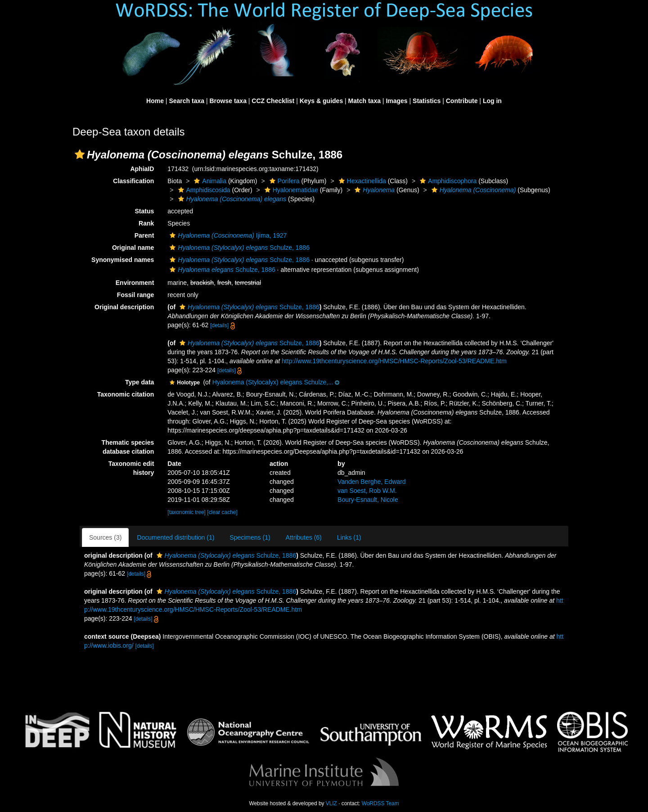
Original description (124, 307)
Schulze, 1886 (238, 248)
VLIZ (331, 803)
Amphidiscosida (203, 190)
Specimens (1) (250, 537)
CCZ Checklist (273, 101)
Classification (133, 181)
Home (155, 101)
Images (396, 101)
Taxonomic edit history (131, 468)
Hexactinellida (361, 181)
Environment (135, 283)
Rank (146, 223)
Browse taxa (228, 101)
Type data (139, 382)
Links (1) (349, 537)
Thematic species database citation (128, 447)
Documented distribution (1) (175, 537)
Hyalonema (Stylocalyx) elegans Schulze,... (273, 382)
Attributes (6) (304, 537)
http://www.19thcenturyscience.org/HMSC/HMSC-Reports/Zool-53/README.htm (394, 361)
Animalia (209, 181)
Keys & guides (321, 101)
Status (145, 211)
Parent (144, 235)
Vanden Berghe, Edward (372, 482)
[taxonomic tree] (187, 512)
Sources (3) (105, 537)
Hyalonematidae (290, 190)
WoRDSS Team (380, 803)
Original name (133, 248)
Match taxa (364, 101)
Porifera (283, 181)
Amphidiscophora (447, 181)
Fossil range (135, 295)
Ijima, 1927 (227, 235)
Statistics (427, 101)
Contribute (462, 101)
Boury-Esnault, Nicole (368, 500)
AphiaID (142, 169)
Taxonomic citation (126, 394)
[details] (219, 325)
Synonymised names (123, 260)
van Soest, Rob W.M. (367, 491)
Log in (492, 101)
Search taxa (187, 101)
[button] (80, 154)
